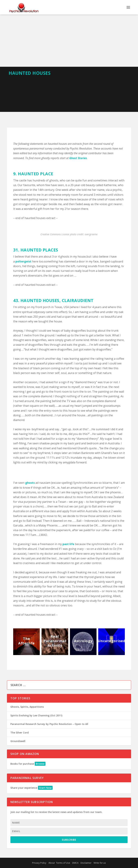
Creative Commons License (55, 234)
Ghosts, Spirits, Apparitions (27, 707)
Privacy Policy (39, 863)
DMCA (75, 863)
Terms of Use (63, 863)
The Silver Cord (20, 733)
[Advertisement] (69, 41)
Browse (40, 764)
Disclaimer (86, 863)
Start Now (45, 788)
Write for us (100, 863)
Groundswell (18, 741)
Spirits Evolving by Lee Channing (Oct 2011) (36, 715)
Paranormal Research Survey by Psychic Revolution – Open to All (49, 724)
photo (73, 234)
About (52, 863)
